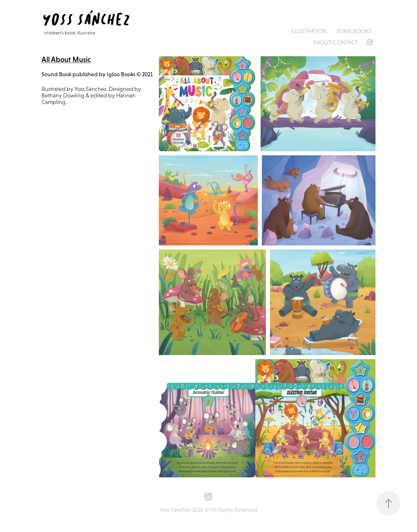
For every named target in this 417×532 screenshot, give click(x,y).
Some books (354, 31)
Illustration (309, 31)
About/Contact (336, 42)
